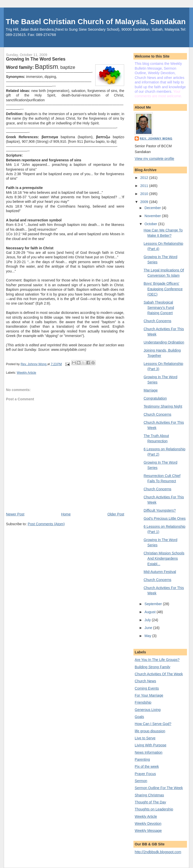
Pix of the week (147, 766)
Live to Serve (145, 738)
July (148, 620)
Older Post (116, 514)
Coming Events (147, 688)
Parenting (142, 759)
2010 (145, 194)
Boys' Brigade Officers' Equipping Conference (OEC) (163, 289)
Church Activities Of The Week (159, 674)
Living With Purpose (151, 745)
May (148, 636)
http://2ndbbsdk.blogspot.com (158, 852)
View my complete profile (154, 159)
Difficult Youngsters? (160, 510)
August (151, 612)
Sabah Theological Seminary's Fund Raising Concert (159, 308)
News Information (149, 752)
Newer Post (15, 514)
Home (66, 514)
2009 (145, 202)
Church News (145, 681)
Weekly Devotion (148, 824)
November (153, 216)
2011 (145, 186)
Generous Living (148, 710)
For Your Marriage (149, 695)
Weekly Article (27, 373)
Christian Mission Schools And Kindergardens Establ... (164, 559)
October (151, 224)
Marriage (151, 390)
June (149, 628)
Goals (139, 717)
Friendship (143, 702)
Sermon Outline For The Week (159, 788)
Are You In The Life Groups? (157, 660)
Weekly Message (148, 831)
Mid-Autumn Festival (160, 572)
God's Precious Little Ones (164, 518)
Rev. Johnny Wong (156, 138)
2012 (145, 178)
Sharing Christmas (149, 795)
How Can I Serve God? (153, 724)
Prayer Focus (145, 774)
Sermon (141, 781)
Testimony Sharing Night (163, 406)
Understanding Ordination (164, 342)
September (154, 604)
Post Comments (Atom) (46, 524)
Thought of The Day (150, 802)
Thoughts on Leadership (154, 809)
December (153, 208)
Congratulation (155, 398)
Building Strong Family (153, 667)
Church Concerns (157, 321)
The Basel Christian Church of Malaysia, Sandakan (96, 21)
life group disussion (150, 731)
